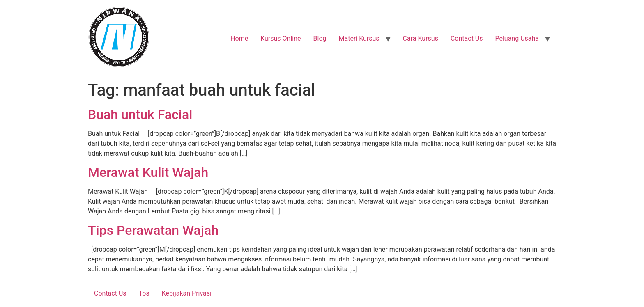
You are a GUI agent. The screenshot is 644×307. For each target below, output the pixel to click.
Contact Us (467, 38)
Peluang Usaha (517, 38)
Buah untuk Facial (140, 115)
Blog (320, 38)
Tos (144, 293)
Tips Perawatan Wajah (153, 230)
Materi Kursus (359, 38)
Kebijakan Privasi (187, 293)
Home (239, 38)
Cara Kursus (421, 38)
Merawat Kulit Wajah (148, 172)
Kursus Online (281, 38)
